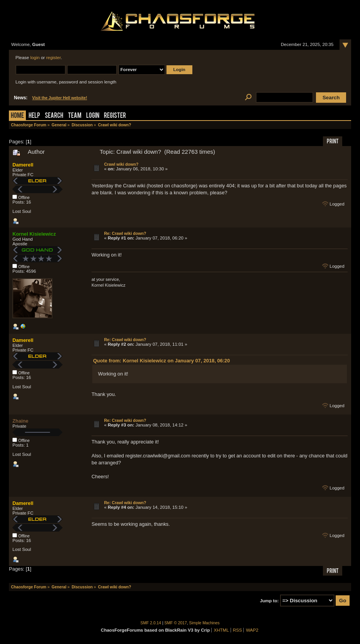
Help (34, 116)
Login (93, 116)
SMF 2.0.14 (151, 623)
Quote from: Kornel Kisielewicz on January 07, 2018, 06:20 (161, 361)
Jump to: (269, 601)
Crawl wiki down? (121, 164)
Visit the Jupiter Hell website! (59, 98)
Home (17, 116)
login (35, 58)
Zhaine (20, 421)
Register (115, 116)
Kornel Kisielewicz (34, 234)
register (53, 58)
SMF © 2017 (176, 623)
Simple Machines (205, 623)
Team (75, 116)
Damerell (23, 165)
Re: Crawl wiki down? (125, 233)
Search (54, 116)
